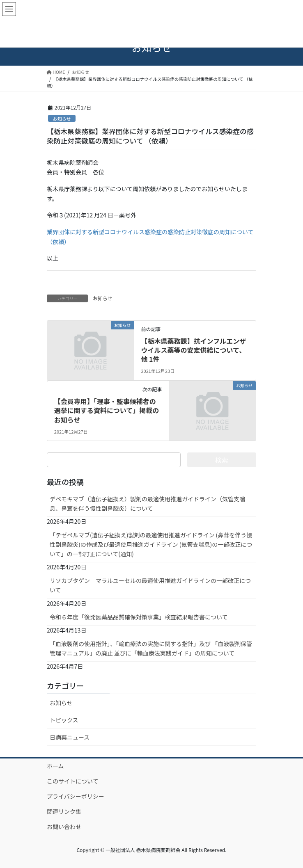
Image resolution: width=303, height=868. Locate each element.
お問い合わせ (64, 827)
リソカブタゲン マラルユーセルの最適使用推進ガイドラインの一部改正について (150, 585)
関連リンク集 (64, 811)
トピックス (64, 720)
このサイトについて (73, 781)
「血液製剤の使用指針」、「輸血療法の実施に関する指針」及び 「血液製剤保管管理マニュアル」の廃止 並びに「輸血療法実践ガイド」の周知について (151, 648)
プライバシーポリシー (76, 796)
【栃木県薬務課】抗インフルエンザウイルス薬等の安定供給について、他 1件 (193, 350)
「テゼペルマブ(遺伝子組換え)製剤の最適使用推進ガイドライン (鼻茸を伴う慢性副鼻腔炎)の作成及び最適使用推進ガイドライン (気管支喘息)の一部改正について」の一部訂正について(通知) (151, 544)
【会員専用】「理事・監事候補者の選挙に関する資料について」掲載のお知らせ (107, 410)
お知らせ (62, 119)
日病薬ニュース (70, 737)
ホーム (55, 766)
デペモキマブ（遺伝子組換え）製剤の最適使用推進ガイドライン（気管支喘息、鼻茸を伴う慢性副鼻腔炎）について (147, 504)
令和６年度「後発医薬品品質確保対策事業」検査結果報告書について (139, 617)
